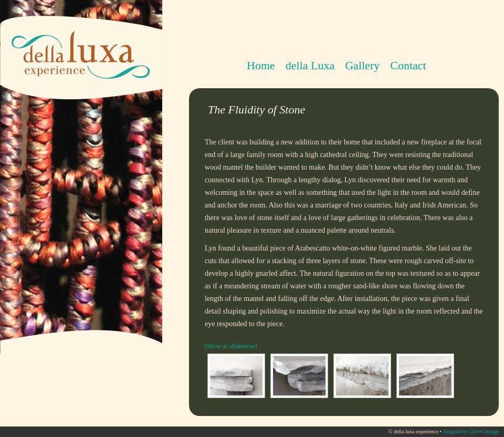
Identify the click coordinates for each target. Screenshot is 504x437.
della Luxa (307, 66)
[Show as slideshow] (231, 346)
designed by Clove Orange (471, 431)
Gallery (362, 65)
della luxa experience (79, 39)
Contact (408, 65)
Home (261, 65)
